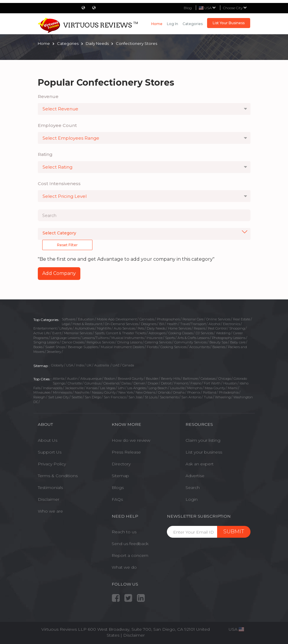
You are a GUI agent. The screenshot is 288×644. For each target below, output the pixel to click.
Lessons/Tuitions (96, 338)
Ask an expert (200, 464)
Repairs (200, 328)
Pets (141, 328)
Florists (152, 347)
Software (69, 319)
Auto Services (124, 328)
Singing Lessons (46, 342)
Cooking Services (174, 347)
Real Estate (242, 319)
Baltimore (190, 379)
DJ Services (204, 333)
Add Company (59, 273)
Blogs (118, 488)
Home (157, 24)
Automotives (85, 328)
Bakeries (219, 347)
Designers (149, 324)
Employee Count (57, 125)
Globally (57, 365)
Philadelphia (229, 392)
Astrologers (157, 333)
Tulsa (208, 397)
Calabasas (208, 379)
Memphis (195, 388)
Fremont (181, 383)
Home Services (180, 328)
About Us (48, 440)
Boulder (152, 379)
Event (57, 333)
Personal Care (193, 319)
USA (70, 365)
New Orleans (145, 392)
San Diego (93, 397)
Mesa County (215, 388)
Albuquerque (91, 379)
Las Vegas (108, 388)
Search (193, 488)
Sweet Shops (55, 347)
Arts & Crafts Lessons (193, 338)
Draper (153, 383)
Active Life (42, 333)
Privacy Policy (52, 464)
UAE (116, 365)
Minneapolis (62, 392)
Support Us (50, 452)
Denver (139, 383)
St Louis (151, 397)
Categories (193, 24)
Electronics (232, 324)
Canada (128, 365)
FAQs (117, 499)
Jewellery (54, 352)
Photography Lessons (229, 338)
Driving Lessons (130, 342)
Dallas (126, 383)
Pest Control (217, 328)
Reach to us (124, 532)
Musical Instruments (128, 338)
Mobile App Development (117, 319)
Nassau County (104, 392)
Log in (173, 24)
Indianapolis (53, 388)
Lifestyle (66, 328)
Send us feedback (130, 544)
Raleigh (39, 397)
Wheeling (223, 397)
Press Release (126, 452)
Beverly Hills (171, 379)
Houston (230, 383)
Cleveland (111, 383)
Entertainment (45, 328)
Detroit (166, 383)
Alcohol (214, 324)
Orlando (164, 392)
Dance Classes (73, 342)
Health (172, 324)
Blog (188, 8)
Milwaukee (42, 392)
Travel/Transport (193, 324)
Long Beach (158, 388)
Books (38, 347)
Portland (210, 392)
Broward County (131, 379)
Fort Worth (212, 383)
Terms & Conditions (58, 476)
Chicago (225, 379)
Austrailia (102, 365)
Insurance (154, 338)
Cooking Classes (181, 333)
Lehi (121, 388)
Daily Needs (156, 328)
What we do (124, 567)
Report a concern (130, 555)
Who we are (50, 511)
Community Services (191, 342)
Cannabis (147, 319)
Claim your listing (203, 440)
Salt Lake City (58, 397)
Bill (162, 324)
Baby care (238, 342)
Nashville (82, 392)
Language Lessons (65, 338)
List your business (204, 452)
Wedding (223, 333)
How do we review (131, 440)
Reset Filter (67, 245)
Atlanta (59, 379)
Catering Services (158, 342)
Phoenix (194, 392)
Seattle (77, 397)
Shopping (237, 328)
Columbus (93, 383)
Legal (66, 324)
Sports (170, 338)
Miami (233, 388)
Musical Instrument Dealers (122, 347)
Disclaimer (49, 499)
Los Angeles (137, 388)
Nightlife (104, 328)
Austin (72, 379)
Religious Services (101, 342)
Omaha (179, 392)
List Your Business (229, 23)
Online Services (218, 319)
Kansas (92, 388)
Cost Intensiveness (59, 184)
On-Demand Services (122, 324)
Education (86, 319)
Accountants (200, 347)
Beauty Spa (218, 342)
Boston (110, 379)
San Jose (135, 397)
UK (89, 365)
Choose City (235, 8)
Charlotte (75, 383)
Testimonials (50, 488)
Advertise (195, 476)
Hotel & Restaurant (87, 324)
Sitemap (120, 476)
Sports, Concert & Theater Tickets (120, 333)
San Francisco (115, 397)
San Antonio (191, 397)
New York (126, 392)
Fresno (196, 383)
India (80, 365)
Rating (45, 154)
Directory (121, 464)
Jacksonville (74, 388)
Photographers (168, 319)
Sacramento (169, 397)
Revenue (48, 96)
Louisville (177, 388)
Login (192, 499)
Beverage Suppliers (83, 347)
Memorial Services (78, 333)
